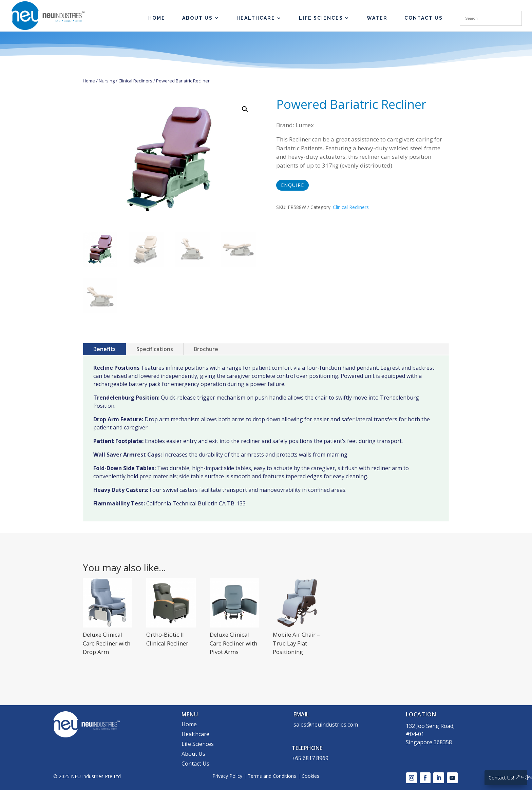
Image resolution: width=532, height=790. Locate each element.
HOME (157, 18)
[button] (245, 109)
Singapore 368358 (429, 742)
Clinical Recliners (135, 81)
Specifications (155, 349)
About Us (197, 18)
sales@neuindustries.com (326, 725)
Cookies (310, 776)
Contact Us (424, 18)
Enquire (292, 185)
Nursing (107, 81)
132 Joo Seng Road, (430, 726)
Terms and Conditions (272, 776)
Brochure (206, 349)
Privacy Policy (227, 776)
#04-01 (415, 734)
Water (377, 18)
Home (89, 81)
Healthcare (256, 18)
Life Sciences (321, 18)
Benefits (104, 349)
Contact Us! (501, 778)
